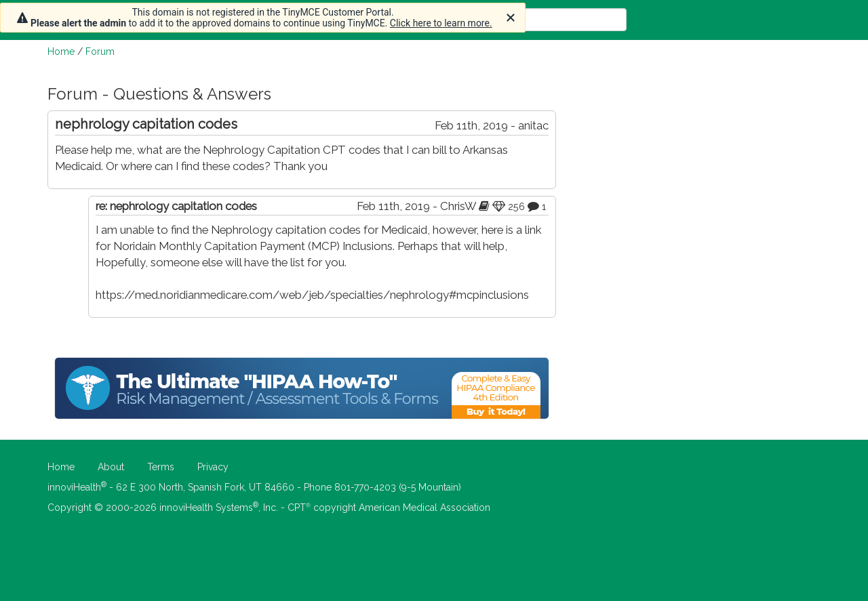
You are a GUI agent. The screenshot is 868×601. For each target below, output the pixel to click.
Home (61, 51)
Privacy (213, 467)
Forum (100, 51)
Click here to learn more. (441, 23)
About (111, 467)
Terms (161, 467)
